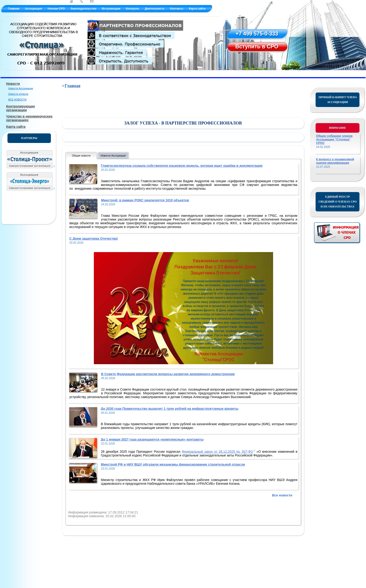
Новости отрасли (18, 94)
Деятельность (155, 9)
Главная (14, 9)
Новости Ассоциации (21, 88)
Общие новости (81, 156)
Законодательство (83, 9)
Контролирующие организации (21, 108)
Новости (13, 84)
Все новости (282, 495)
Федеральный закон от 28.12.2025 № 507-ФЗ (217, 452)
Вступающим (111, 9)
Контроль (132, 9)
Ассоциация (33, 9)
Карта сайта (197, 9)
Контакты (177, 9)
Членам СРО (56, 9)
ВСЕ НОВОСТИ (17, 100)
